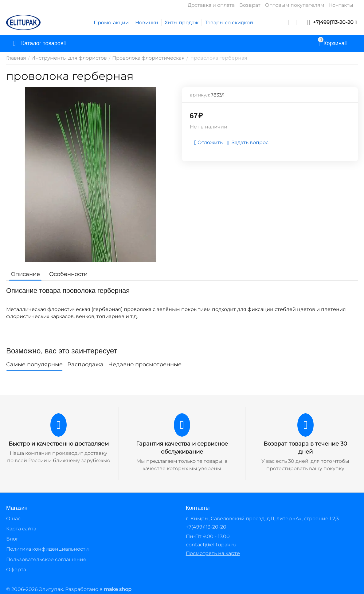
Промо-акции (111, 23)
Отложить (208, 143)
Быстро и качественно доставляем (59, 444)
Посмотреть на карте (213, 553)
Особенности (68, 274)
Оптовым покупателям (295, 5)
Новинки (147, 23)
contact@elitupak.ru (211, 545)
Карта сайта (21, 529)
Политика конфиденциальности (47, 549)
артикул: (200, 95)
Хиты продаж (182, 23)
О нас (13, 519)
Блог (12, 539)
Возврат (250, 5)
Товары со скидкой (229, 23)
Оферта (16, 570)
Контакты (341, 5)
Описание (25, 274)
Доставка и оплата (211, 5)
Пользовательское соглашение (46, 559)
